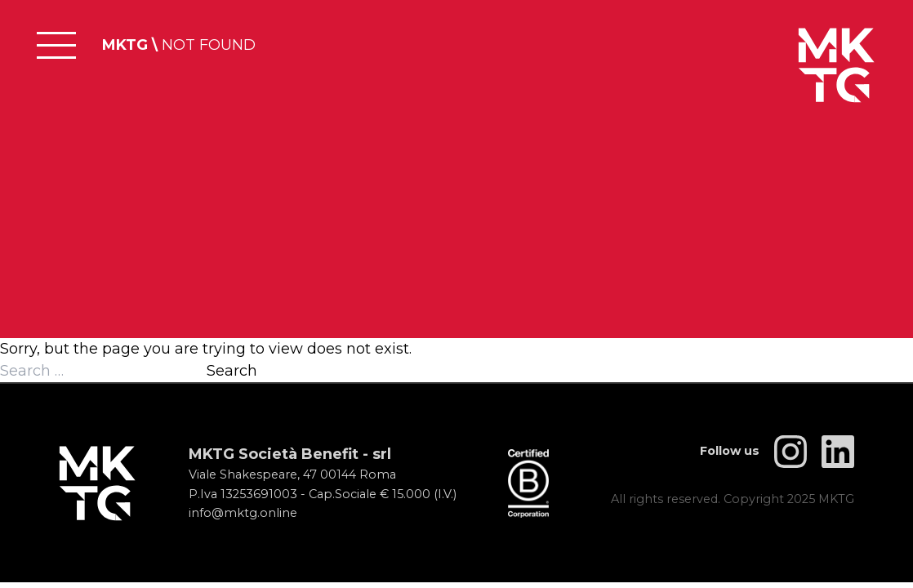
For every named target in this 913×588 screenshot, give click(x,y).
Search (232, 371)
